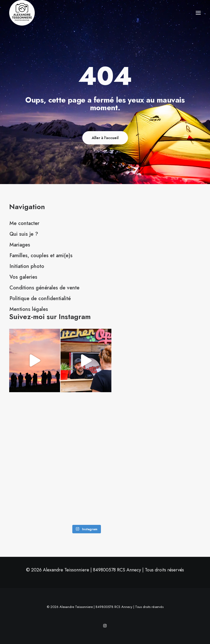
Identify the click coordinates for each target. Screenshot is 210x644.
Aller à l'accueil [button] (105, 138)
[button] (198, 13)
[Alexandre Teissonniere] (22, 13)
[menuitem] (105, 223)
